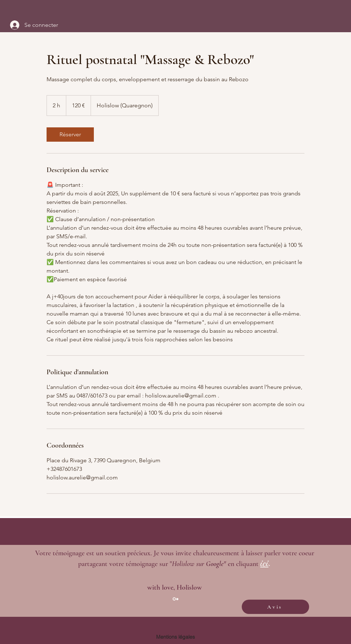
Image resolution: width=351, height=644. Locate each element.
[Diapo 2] (177, 599)
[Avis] (275, 607)
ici (265, 563)
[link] (70, 135)
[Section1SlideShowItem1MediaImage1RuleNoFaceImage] (174, 599)
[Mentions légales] (175, 637)
